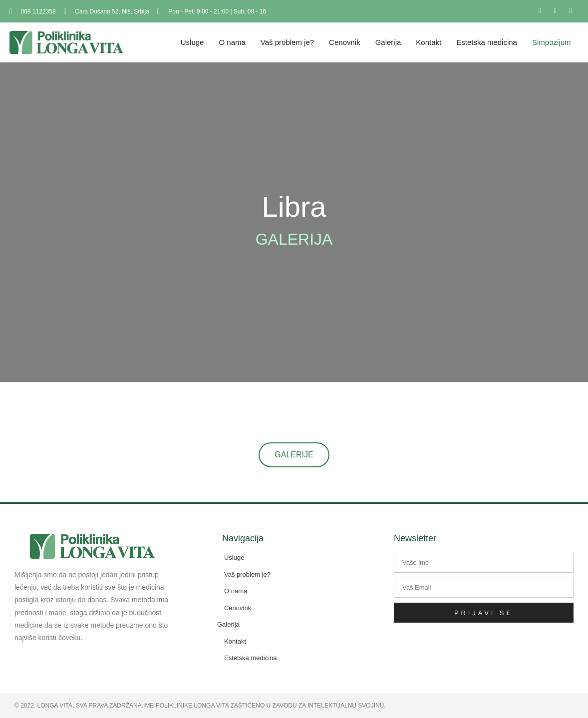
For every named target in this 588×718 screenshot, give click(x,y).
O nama (232, 42)
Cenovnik (345, 42)
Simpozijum (552, 42)
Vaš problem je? (287, 42)
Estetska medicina (487, 42)
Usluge (192, 42)
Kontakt (429, 42)
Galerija (388, 42)
